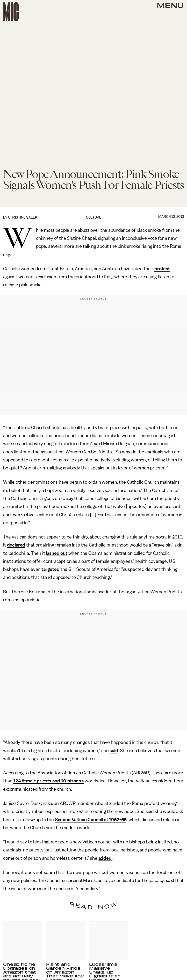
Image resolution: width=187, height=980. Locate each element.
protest (162, 269)
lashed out (56, 553)
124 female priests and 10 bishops (48, 781)
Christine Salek (23, 217)
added (105, 858)
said (98, 444)
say (70, 498)
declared (16, 545)
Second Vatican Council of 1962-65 (91, 820)
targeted (51, 569)
